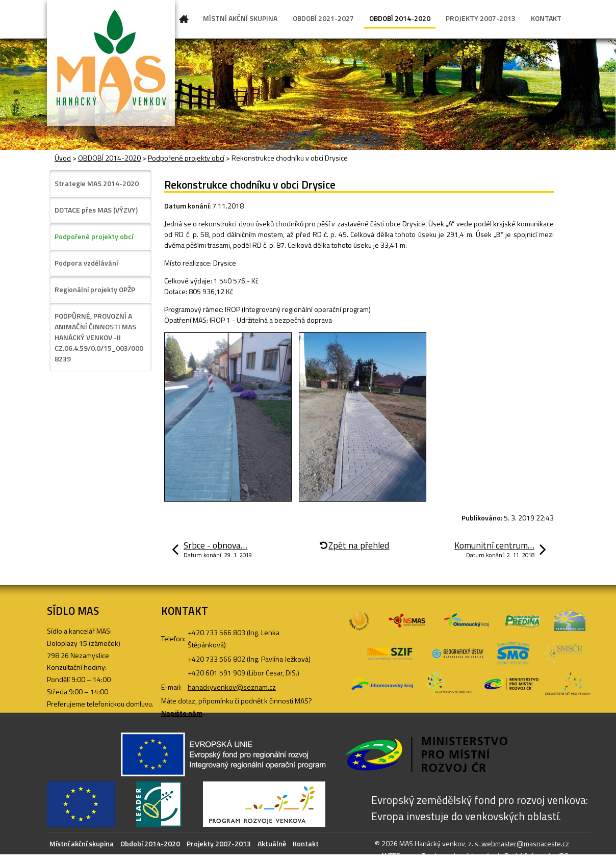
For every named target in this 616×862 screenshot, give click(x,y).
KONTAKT (546, 18)
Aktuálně (272, 843)
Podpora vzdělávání (86, 263)
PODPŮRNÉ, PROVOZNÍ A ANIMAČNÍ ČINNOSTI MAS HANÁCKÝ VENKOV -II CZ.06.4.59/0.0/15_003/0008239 (99, 337)
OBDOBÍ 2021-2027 (323, 18)
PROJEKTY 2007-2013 (481, 18)
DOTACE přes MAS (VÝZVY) (96, 210)
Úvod (184, 21)
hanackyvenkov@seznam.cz (232, 687)
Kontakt (306, 843)
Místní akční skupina (82, 843)
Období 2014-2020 (150, 843)
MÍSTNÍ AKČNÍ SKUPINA (240, 18)
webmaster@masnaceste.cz (524, 843)
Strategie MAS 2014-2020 (97, 183)
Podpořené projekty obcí (186, 158)
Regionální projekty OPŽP (95, 289)
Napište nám (182, 713)
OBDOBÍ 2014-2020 (400, 18)
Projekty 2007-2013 (219, 843)
